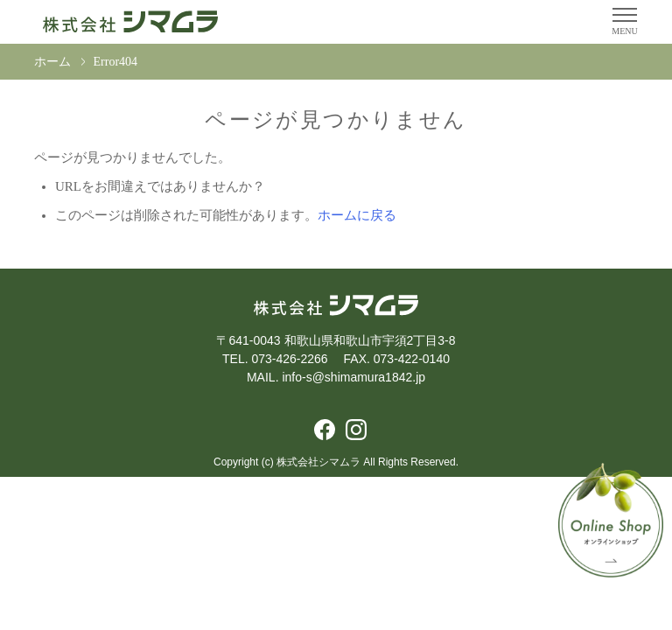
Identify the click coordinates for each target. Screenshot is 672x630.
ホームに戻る (357, 215)
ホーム (52, 62)
